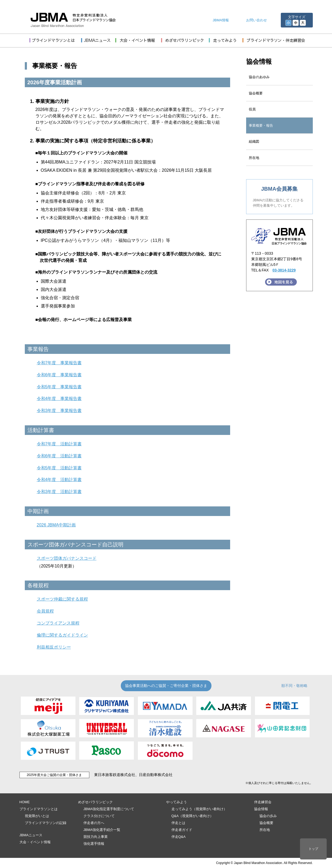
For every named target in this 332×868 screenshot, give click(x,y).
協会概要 (256, 93)
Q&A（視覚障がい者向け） (192, 816)
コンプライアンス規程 (58, 623)
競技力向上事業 (96, 837)
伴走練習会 (263, 802)
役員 (252, 109)
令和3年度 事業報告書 (59, 411)
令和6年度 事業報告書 (59, 375)
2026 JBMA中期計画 (56, 525)
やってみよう (177, 802)
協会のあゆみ (259, 77)
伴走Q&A (179, 837)
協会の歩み (268, 816)
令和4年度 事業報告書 (59, 399)
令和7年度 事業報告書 (59, 363)
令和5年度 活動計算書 (59, 468)
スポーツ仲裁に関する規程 (62, 599)
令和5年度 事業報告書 (59, 387)
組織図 (254, 141)
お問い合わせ (257, 20)
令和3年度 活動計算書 (59, 492)
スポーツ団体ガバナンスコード (67, 558)
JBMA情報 (221, 20)
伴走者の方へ (94, 823)
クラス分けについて (99, 816)
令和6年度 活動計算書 (59, 456)
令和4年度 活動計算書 (59, 480)
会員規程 (45, 611)
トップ (313, 849)
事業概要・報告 (261, 125)
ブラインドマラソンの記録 (46, 823)
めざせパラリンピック (95, 802)
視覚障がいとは (37, 816)
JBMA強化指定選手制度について (109, 809)
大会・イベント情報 (35, 842)
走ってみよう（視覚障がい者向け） (199, 809)
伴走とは (178, 823)
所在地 (254, 158)
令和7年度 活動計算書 (59, 444)
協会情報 (259, 61)
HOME (25, 802)
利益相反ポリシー (54, 647)
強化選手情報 (94, 844)
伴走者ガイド (182, 830)
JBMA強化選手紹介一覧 (102, 830)
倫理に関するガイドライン (62, 635)
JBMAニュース (31, 835)
